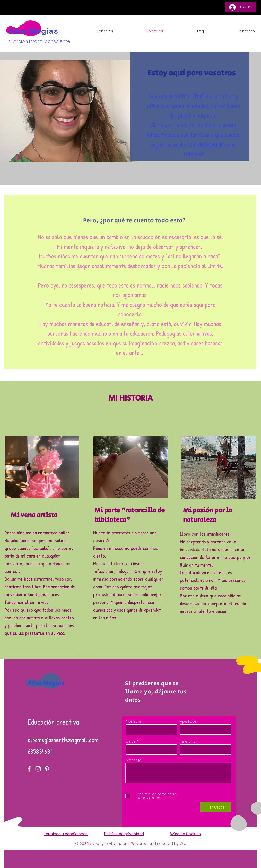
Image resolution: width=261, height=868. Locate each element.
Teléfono (188, 741)
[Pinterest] (47, 769)
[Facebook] (29, 769)
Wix (183, 843)
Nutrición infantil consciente (39, 41)
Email (131, 741)
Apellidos (188, 721)
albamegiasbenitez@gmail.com (63, 740)
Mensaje (134, 760)
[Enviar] (216, 807)
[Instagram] (38, 769)
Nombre (134, 721)
